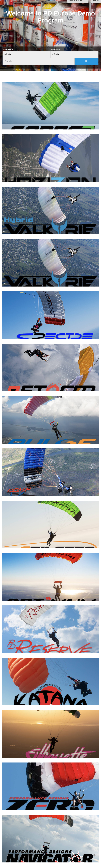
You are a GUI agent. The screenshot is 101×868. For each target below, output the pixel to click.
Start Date (8, 49)
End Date (55, 49)
